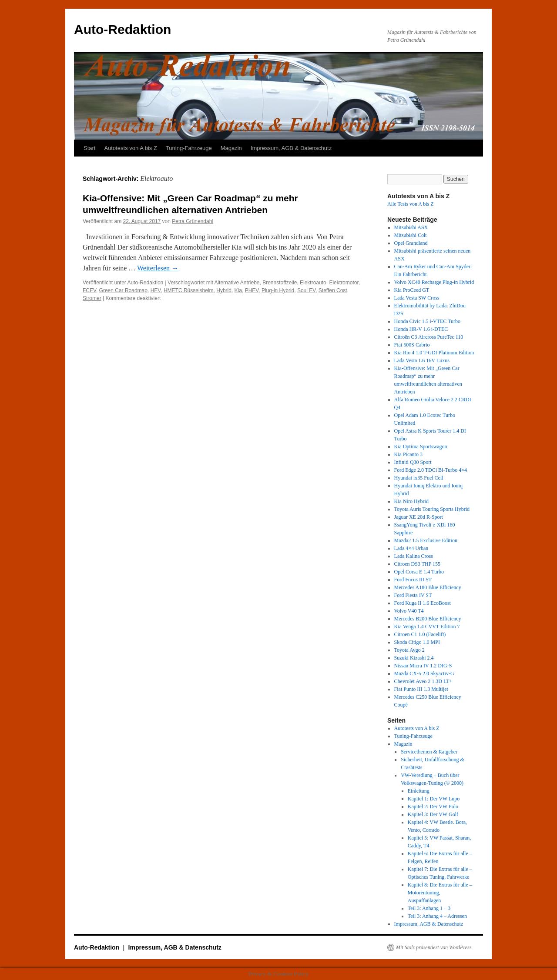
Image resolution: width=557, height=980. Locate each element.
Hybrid (224, 290)
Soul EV (306, 290)
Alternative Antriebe (237, 283)
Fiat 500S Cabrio (412, 345)
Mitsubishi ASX (411, 227)
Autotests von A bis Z (130, 148)
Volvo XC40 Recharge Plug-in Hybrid (434, 282)
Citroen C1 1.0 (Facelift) (420, 634)
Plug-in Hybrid (278, 290)
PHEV (252, 290)
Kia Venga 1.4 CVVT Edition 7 (427, 627)
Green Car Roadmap (123, 290)
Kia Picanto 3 (408, 454)
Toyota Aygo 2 (409, 650)
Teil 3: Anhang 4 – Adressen (437, 916)
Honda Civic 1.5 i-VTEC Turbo (427, 321)
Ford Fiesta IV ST (413, 595)
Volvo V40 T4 (409, 611)
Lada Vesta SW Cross (417, 298)
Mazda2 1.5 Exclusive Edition (426, 540)
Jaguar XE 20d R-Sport (419, 517)
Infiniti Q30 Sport (413, 462)
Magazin (231, 148)
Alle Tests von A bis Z (411, 204)
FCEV (89, 290)
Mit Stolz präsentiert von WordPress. (434, 947)
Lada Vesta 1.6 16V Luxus (422, 360)
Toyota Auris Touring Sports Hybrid (432, 509)
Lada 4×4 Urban (411, 548)
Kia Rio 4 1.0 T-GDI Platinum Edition (434, 353)
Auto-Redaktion (122, 29)
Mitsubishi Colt (411, 235)
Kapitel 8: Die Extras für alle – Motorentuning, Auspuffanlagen (440, 893)
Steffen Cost (333, 290)
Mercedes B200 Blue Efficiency (428, 619)
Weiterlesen (158, 268)
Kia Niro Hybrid (411, 501)
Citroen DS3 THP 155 (417, 564)
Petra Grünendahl (193, 221)
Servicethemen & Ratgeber (429, 752)
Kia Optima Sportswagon (421, 447)
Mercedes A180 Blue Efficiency (428, 587)
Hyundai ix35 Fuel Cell (419, 478)
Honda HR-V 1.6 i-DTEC (421, 329)
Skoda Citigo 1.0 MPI (417, 642)
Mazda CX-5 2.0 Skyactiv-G (424, 673)
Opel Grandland (411, 243)
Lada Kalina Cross (414, 556)
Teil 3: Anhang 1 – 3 (429, 908)
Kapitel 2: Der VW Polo (433, 807)
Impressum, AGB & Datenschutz (291, 148)
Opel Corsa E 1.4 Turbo (419, 572)
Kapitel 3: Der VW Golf (433, 814)
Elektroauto (313, 283)
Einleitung (419, 791)
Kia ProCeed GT (412, 290)
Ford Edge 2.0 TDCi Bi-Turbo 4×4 (431, 470)
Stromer (92, 298)
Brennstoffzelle (280, 283)
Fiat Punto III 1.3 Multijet (421, 689)
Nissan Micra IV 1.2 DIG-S (423, 666)
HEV (156, 290)
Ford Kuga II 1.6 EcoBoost (423, 603)
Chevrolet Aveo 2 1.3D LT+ (423, 681)
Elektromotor (344, 283)
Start (89, 148)
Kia (238, 290)
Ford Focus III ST (413, 580)
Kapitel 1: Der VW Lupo (434, 799)
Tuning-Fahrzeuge (189, 148)
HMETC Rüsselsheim (189, 290)
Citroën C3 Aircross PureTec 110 (429, 337)
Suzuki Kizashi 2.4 (414, 658)
